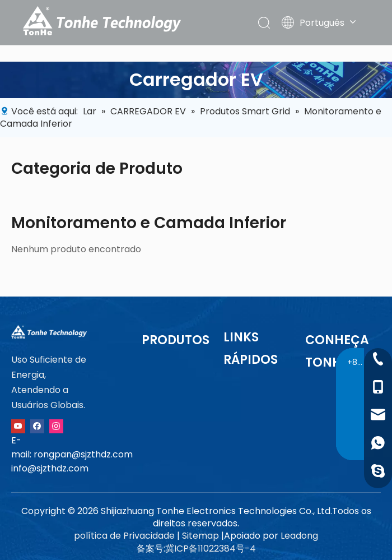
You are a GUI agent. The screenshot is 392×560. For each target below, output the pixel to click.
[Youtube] (18, 426)
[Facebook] (37, 426)
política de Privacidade (124, 536)
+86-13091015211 (357, 362)
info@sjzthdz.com (50, 468)
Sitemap (200, 536)
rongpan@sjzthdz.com (83, 454)
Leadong (299, 536)
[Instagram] (56, 426)
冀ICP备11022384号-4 (211, 549)
